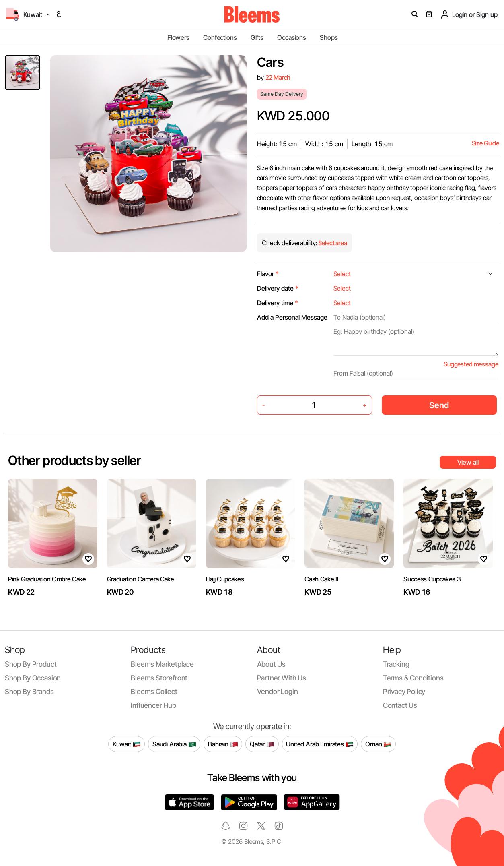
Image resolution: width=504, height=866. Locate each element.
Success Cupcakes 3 (432, 579)
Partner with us (282, 678)
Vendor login (278, 691)
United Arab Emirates (320, 744)
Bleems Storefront (159, 678)
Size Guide (485, 143)
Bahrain (223, 744)
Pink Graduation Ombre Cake (47, 579)
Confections (220, 37)
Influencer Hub (153, 705)
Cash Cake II (321, 579)
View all (468, 462)
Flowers (178, 37)
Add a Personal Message (292, 317)
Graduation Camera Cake (141, 579)
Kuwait (127, 744)
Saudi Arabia (174, 744)
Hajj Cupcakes (225, 579)
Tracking (396, 664)
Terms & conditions (413, 678)
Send (439, 405)
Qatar (262, 744)
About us (272, 664)
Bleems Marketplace (162, 664)
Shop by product (31, 664)
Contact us (400, 705)
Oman (378, 744)
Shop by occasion (33, 678)
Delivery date (278, 288)
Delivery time (278, 303)
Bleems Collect (154, 691)
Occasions (292, 37)
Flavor (268, 274)
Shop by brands (29, 691)
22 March (278, 78)
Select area (332, 243)
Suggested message (471, 364)
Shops (329, 37)
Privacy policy (404, 691)
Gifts (257, 37)
